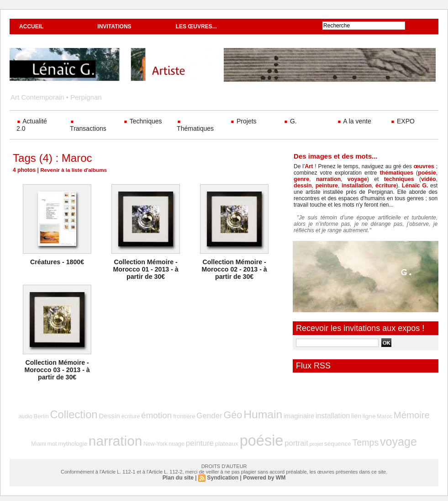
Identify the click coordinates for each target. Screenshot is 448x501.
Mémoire (385, 414)
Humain (248, 413)
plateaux (214, 441)
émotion (149, 414)
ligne (346, 415)
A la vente (354, 121)
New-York (148, 441)
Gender (198, 414)
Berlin (42, 415)
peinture (304, 186)
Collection (72, 413)
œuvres (424, 166)
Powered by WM (264, 474)
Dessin (105, 415)
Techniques (142, 121)
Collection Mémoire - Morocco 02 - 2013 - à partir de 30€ (234, 269)
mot (423, 415)
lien (334, 415)
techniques (382, 179)
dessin (427, 179)
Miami (410, 415)
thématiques (398, 173)
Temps (343, 440)
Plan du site (178, 474)
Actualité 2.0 (32, 125)
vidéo (408, 179)
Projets (243, 121)
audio (27, 415)
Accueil (31, 27)
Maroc (360, 415)
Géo (220, 414)
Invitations (114, 27)
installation (333, 186)
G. (290, 121)
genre (301, 179)
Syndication (223, 474)
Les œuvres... (196, 27)
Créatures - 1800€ (57, 262)
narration (324, 179)
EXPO (403, 121)
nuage (168, 441)
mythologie (71, 441)
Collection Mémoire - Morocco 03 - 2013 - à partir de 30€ (57, 370)
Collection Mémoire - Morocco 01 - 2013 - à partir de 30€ (146, 269)
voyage (349, 179)
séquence (317, 441)
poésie (427, 173)
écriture (361, 186)
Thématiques (195, 126)
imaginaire (281, 415)
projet (297, 441)
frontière (175, 415)
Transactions (88, 126)
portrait (279, 440)
